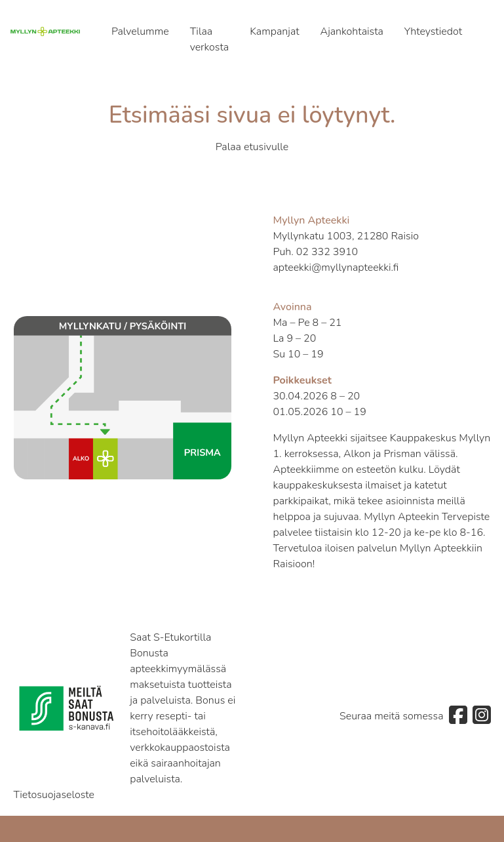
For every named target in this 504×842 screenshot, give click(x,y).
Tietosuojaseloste (54, 795)
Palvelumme (140, 31)
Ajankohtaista (352, 31)
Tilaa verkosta (210, 39)
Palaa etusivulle (252, 147)
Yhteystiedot (433, 31)
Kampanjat (274, 31)
